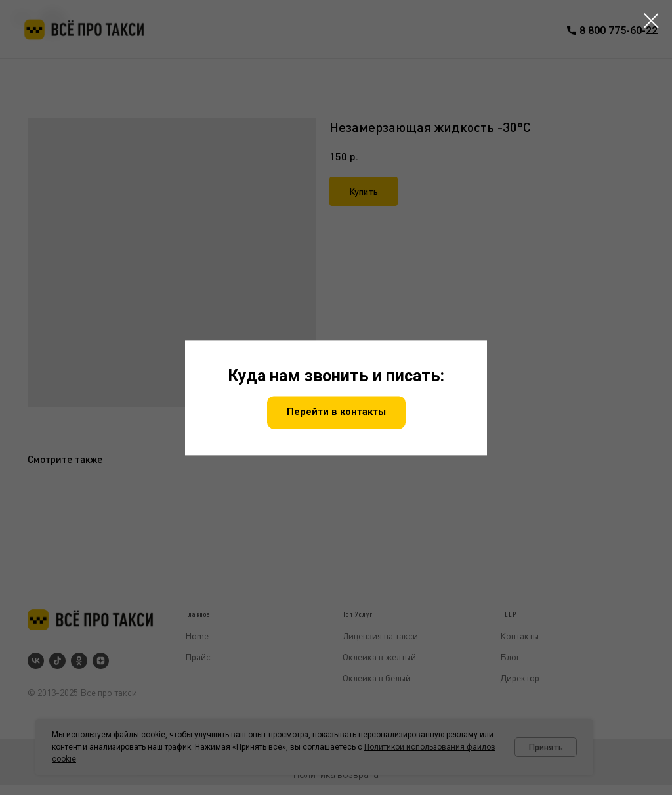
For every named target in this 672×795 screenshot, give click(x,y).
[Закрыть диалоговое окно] (651, 21)
